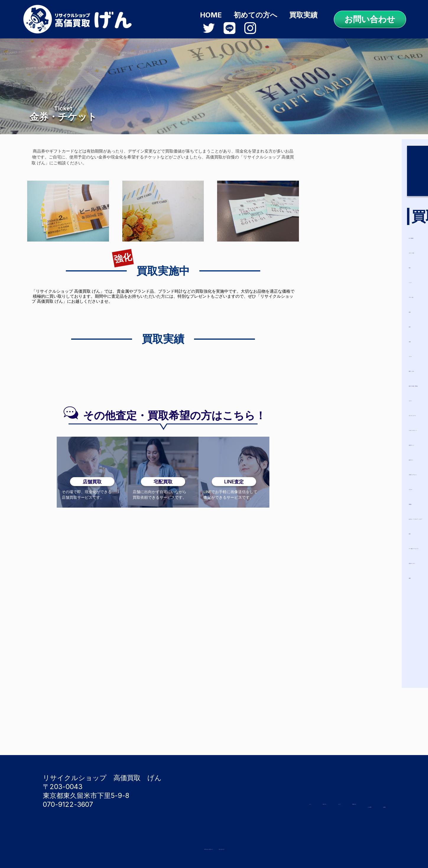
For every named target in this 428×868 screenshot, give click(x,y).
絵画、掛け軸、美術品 (369, 381)
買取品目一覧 (368, 795)
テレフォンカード (363, 411)
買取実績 (303, 15)
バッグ (345, 278)
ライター (348, 485)
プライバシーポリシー (190, 847)
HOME (211, 15)
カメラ (345, 396)
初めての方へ (256, 15)
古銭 (341, 337)
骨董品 (344, 499)
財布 (341, 307)
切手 (341, 322)
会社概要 (374, 805)
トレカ (345, 352)
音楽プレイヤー (359, 567)
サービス (326, 795)
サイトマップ (252, 847)
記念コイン (352, 455)
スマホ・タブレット (367, 426)
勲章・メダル (355, 366)
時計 (341, 263)
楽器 (341, 582)
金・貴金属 (351, 233)
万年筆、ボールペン (366, 470)
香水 (341, 538)
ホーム (247, 795)
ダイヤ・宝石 (355, 248)
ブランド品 (352, 293)
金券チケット (356, 440)
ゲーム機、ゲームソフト (374, 552)
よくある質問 (332, 805)
